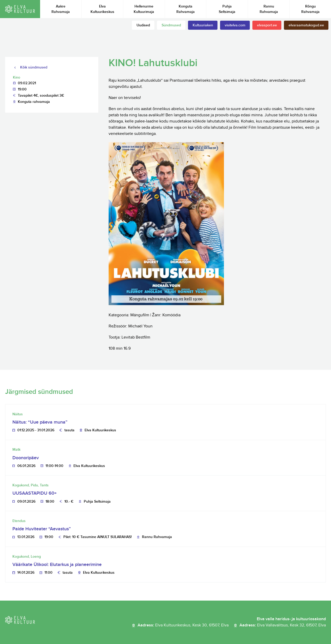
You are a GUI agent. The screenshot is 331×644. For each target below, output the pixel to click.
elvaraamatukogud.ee (306, 25)
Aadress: (183, 625)
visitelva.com (235, 25)
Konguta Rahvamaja (186, 9)
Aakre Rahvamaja (61, 9)
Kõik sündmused (34, 67)
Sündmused (171, 25)
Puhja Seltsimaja (227, 9)
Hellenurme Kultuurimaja (144, 9)
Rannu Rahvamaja (269, 9)
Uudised (143, 25)
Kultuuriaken (203, 25)
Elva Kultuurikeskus (102, 9)
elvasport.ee (267, 25)
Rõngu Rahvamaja (310, 9)
